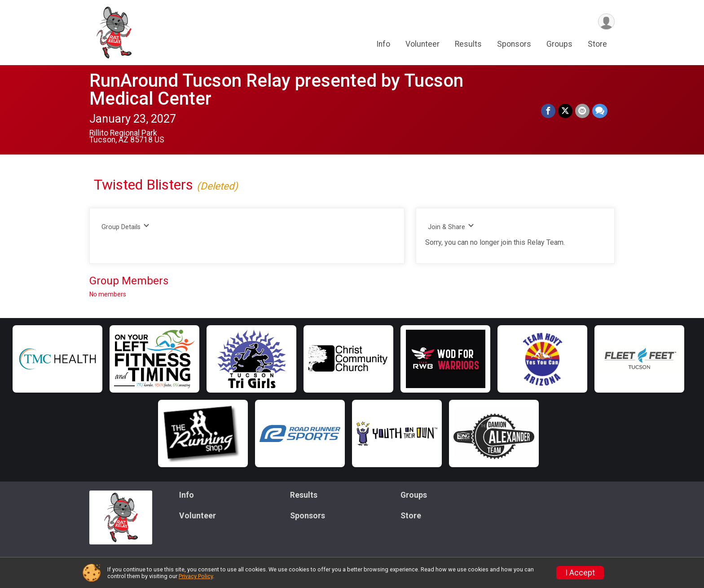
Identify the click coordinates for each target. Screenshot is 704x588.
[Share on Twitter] (565, 111)
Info (383, 44)
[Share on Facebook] (548, 111)
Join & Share (451, 227)
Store (597, 44)
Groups (559, 44)
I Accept (580, 573)
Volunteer (422, 44)
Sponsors (514, 44)
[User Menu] (606, 22)
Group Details (125, 227)
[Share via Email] (582, 111)
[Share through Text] (600, 111)
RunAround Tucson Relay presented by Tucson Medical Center (276, 90)
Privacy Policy (196, 576)
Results (468, 44)
